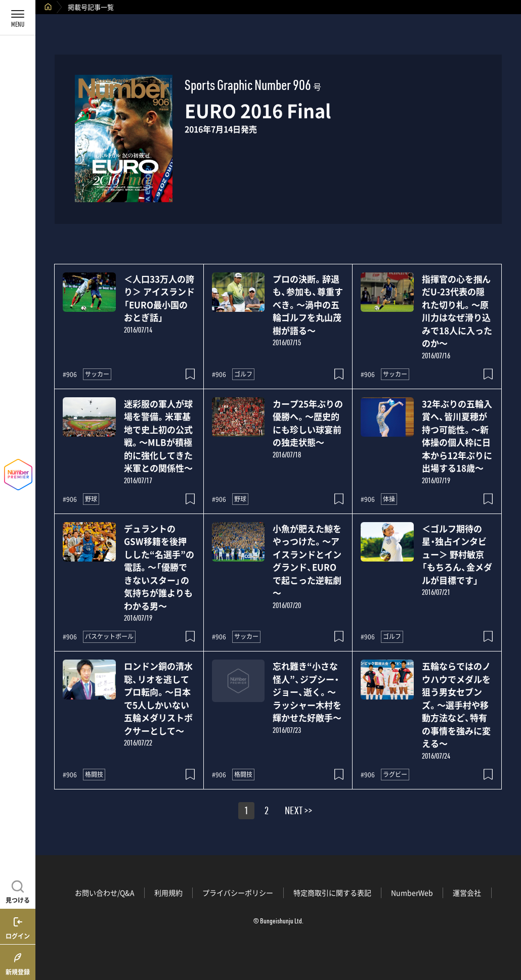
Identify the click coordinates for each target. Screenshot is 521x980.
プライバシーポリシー (238, 893)
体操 (389, 499)
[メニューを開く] (18, 18)
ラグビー (395, 774)
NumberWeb (412, 893)
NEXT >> (298, 812)
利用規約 (168, 893)
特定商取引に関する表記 (332, 893)
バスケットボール (109, 636)
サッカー (97, 374)
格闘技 (94, 774)
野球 (91, 499)
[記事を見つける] (18, 891)
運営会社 (467, 893)
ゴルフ (243, 374)
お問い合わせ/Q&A (105, 893)
